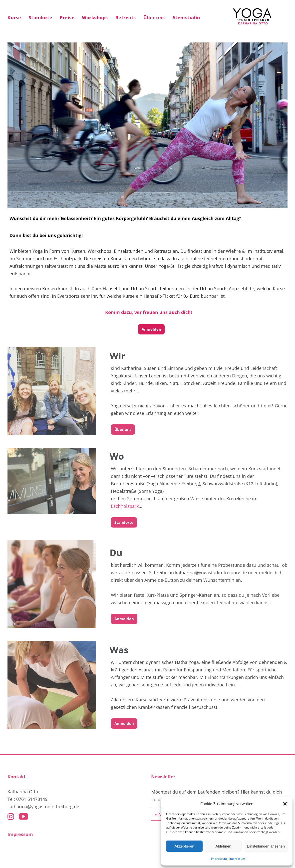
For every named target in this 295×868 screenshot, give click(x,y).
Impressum (219, 859)
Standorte (124, 522)
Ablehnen (223, 846)
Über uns (123, 429)
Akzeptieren (184, 846)
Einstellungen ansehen (266, 846)
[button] (285, 804)
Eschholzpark (125, 506)
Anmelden (151, 329)
